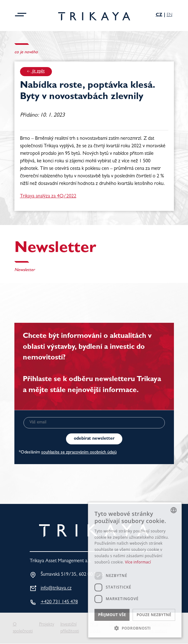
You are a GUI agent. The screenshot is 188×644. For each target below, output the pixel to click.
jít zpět (36, 71)
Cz (159, 15)
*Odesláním (68, 453)
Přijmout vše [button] (112, 615)
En (170, 15)
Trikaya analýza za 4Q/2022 (48, 196)
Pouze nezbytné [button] (154, 615)
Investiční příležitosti (70, 628)
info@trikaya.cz (56, 589)
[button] (135, 628)
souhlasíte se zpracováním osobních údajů (79, 453)
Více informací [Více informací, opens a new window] (138, 562)
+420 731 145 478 (59, 602)
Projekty (47, 625)
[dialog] (135, 570)
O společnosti (23, 628)
